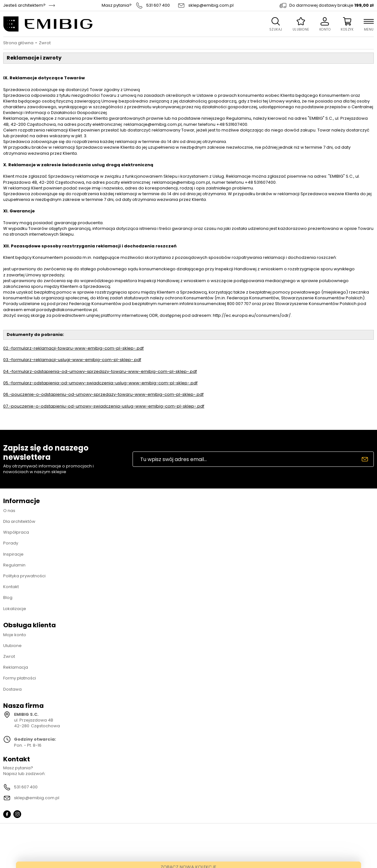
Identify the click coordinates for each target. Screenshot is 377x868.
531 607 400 (158, 5)
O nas (9, 511)
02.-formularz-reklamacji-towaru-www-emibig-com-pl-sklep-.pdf (73, 348)
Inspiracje (13, 554)
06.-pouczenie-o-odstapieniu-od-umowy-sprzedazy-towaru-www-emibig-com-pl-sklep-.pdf (103, 394)
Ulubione (12, 646)
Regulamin (14, 565)
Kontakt (11, 587)
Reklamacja (16, 667)
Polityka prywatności (24, 576)
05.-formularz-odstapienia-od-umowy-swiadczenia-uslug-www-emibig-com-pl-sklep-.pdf (100, 383)
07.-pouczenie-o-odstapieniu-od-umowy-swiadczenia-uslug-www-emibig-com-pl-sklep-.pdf (104, 406)
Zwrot (9, 656)
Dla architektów (19, 521)
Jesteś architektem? (24, 5)
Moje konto (15, 635)
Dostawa (12, 689)
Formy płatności (20, 678)
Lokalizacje (15, 609)
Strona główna (18, 43)
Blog (8, 598)
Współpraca (16, 532)
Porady (11, 543)
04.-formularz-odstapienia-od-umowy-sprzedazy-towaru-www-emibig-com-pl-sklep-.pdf (100, 371)
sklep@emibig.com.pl (211, 5)
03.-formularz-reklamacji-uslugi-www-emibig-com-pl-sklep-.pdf (72, 360)
